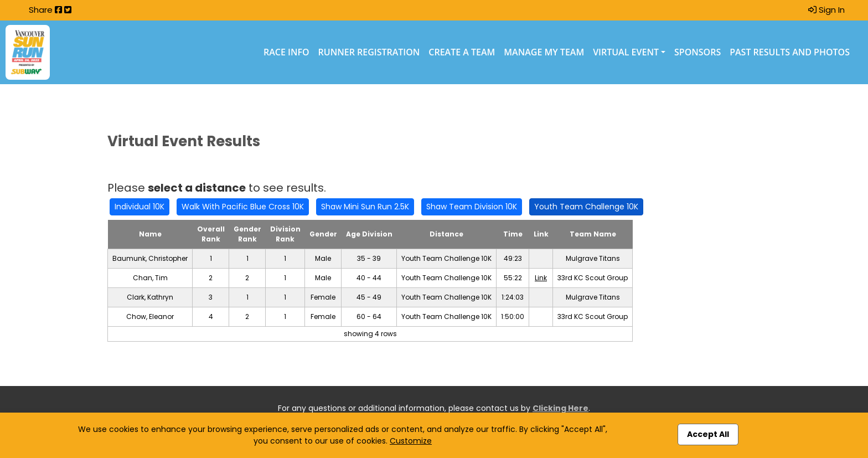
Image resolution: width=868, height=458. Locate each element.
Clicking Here (560, 408)
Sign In (826, 10)
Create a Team (462, 52)
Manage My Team (544, 52)
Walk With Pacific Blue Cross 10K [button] (243, 207)
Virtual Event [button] (626, 52)
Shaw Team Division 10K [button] (472, 207)
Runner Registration (369, 52)
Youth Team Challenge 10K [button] (586, 207)
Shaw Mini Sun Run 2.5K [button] (365, 207)
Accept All (708, 434)
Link (541, 278)
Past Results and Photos (790, 52)
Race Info (286, 52)
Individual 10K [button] (139, 207)
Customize (411, 441)
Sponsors (697, 52)
